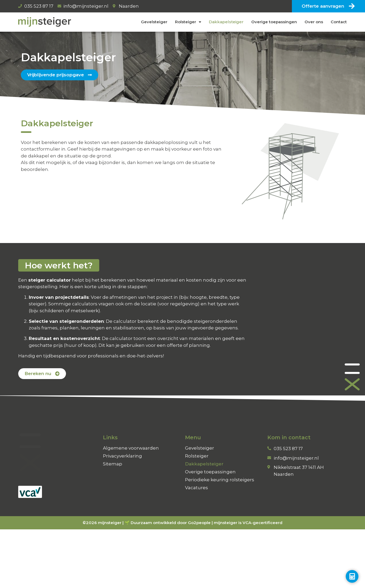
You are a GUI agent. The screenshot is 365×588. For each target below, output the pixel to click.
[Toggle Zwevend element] (352, 576)
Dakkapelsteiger (226, 22)
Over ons (314, 22)
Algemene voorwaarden (131, 448)
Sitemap (113, 464)
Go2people (199, 523)
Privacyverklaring (122, 456)
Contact (339, 22)
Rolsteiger (188, 22)
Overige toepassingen (274, 22)
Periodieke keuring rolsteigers (220, 480)
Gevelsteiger (154, 22)
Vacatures (196, 488)
